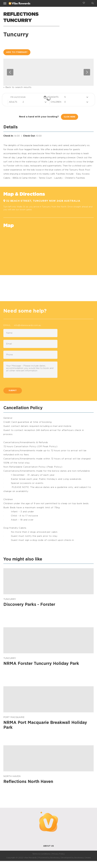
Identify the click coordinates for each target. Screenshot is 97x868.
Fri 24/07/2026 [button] (18, 97)
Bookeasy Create (83, 858)
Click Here (70, 117)
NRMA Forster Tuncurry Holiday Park (41, 664)
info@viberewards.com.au (27, 325)
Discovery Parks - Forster (29, 605)
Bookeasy (55, 858)
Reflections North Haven (28, 782)
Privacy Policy (58, 854)
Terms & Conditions (41, 854)
